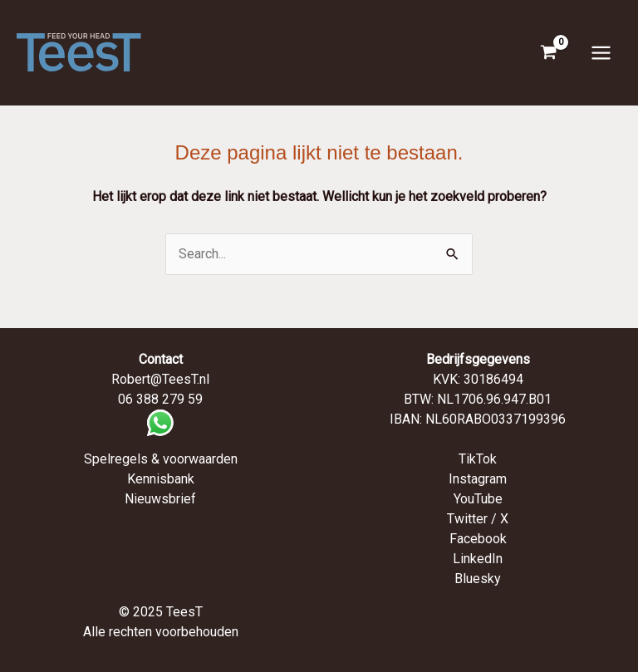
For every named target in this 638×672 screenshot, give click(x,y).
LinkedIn (478, 559)
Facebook (478, 539)
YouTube (478, 499)
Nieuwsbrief (160, 499)
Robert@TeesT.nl (160, 379)
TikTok (478, 459)
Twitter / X (478, 519)
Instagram (478, 479)
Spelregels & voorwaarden (161, 459)
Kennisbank (161, 479)
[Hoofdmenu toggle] (601, 52)
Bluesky (478, 579)
